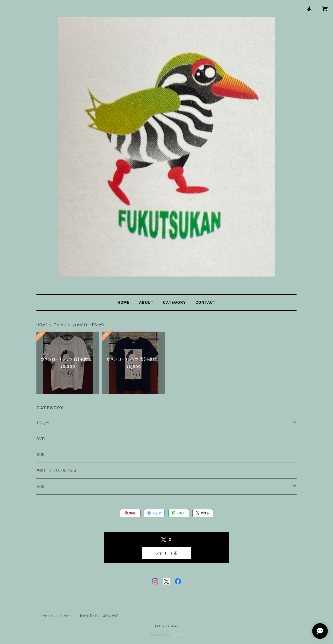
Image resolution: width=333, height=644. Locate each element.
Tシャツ (60, 325)
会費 (40, 486)
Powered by (166, 635)
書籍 (40, 455)
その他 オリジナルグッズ (57, 471)
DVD (41, 439)
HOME (123, 302)
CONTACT (206, 302)
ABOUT (146, 302)
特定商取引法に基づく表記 (99, 616)
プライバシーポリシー (56, 616)
